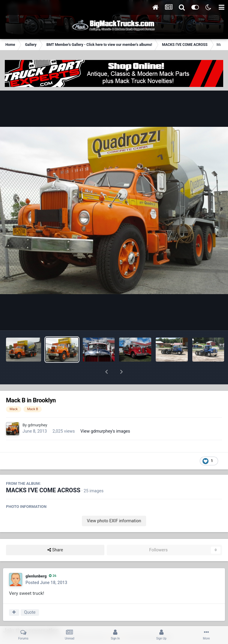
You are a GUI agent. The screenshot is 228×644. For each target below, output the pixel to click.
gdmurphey (37, 409)
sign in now (116, 621)
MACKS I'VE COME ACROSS (43, 475)
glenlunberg (36, 561)
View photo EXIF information (114, 505)
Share (55, 534)
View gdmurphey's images (105, 416)
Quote (30, 597)
